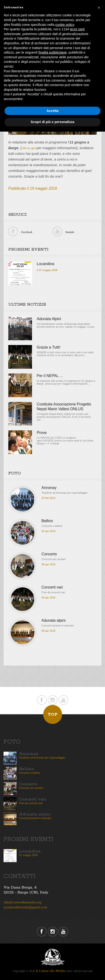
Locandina (46, 264)
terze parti (77, 29)
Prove (42, 433)
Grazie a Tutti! (49, 347)
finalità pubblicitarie (52, 52)
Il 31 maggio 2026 (47, 270)
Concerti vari (52, 587)
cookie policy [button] (65, 25)
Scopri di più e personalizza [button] (52, 122)
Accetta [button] (52, 111)
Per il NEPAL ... (50, 376)
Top (53, 714)
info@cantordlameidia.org (23, 902)
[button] (99, 8)
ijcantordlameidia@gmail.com (25, 907)
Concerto (49, 554)
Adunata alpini (53, 620)
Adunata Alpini (49, 319)
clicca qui (29, 148)
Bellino (47, 521)
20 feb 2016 (48, 498)
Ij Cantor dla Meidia (51, 971)
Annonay (49, 488)
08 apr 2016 (48, 531)
